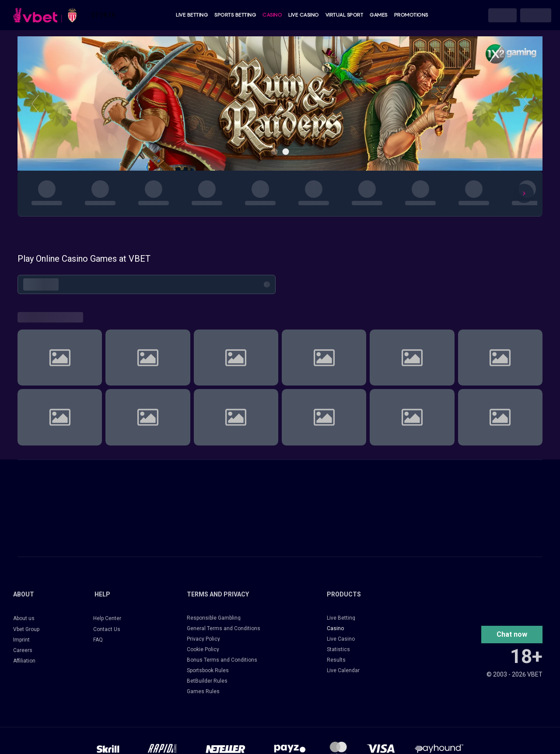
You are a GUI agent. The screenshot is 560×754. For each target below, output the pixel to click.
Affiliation (24, 661)
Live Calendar (343, 670)
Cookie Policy (203, 649)
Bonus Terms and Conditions (222, 660)
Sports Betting (235, 15)
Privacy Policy (203, 639)
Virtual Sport (345, 15)
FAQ (98, 640)
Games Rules (203, 691)
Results (336, 660)
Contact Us (107, 629)
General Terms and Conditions (224, 628)
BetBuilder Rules (207, 681)
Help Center (107, 618)
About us (24, 618)
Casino (272, 15)
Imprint (21, 640)
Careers (23, 650)
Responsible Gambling (214, 618)
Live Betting (192, 15)
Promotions (411, 15)
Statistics (338, 649)
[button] (512, 635)
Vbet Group (26, 629)
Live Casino (304, 15)
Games (379, 15)
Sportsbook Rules (208, 670)
